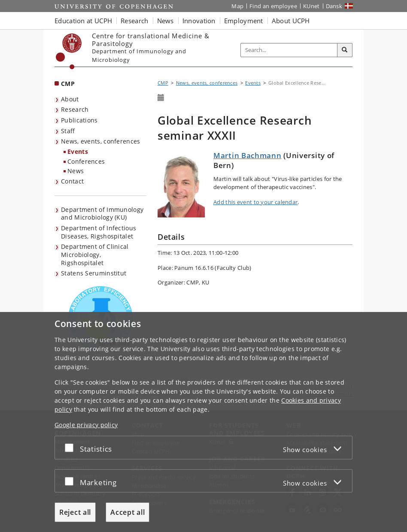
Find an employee (273, 6)
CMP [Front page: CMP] (68, 84)
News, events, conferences (101, 141)
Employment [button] (244, 21)
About (70, 99)
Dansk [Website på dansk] (334, 6)
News (76, 171)
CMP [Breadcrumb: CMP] (163, 83)
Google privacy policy (86, 425)
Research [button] (134, 21)
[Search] (345, 50)
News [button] (166, 21)
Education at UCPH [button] (83, 21)
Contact (72, 181)
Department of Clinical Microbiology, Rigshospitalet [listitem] (95, 254)
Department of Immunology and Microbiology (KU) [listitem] (102, 214)
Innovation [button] (199, 21)
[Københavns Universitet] (69, 51)
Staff (68, 131)
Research (75, 109)
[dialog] (203, 422)
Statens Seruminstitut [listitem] (94, 273)
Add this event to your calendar (255, 202)
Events (78, 151)
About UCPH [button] (291, 21)
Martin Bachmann (248, 155)
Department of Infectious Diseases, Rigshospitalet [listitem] (99, 232)
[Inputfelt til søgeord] (289, 50)
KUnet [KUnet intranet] (311, 6)
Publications (79, 120)
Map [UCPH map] (237, 6)
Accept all (128, 512)
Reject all (75, 512)
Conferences (86, 161)
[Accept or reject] (71, 448)
